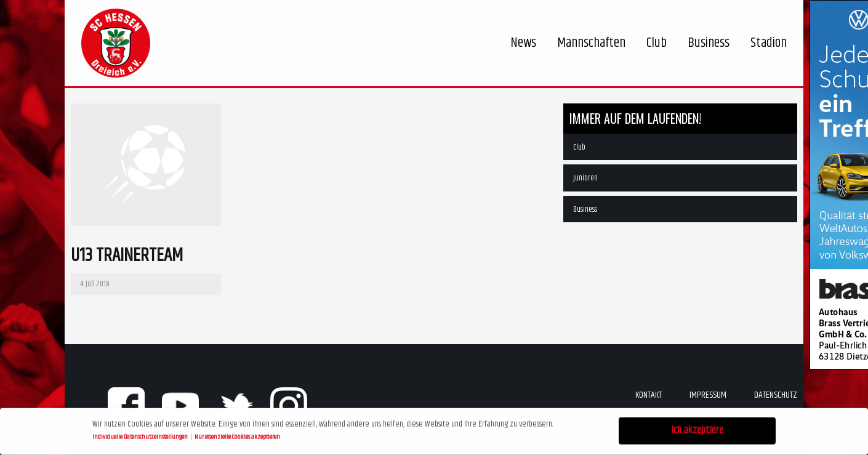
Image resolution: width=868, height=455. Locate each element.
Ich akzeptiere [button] (697, 429)
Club (579, 147)
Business (585, 209)
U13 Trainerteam (127, 256)
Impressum (708, 395)
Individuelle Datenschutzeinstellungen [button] (141, 435)
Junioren (585, 178)
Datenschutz (776, 395)
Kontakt (649, 395)
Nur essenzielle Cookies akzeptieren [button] (237, 435)
